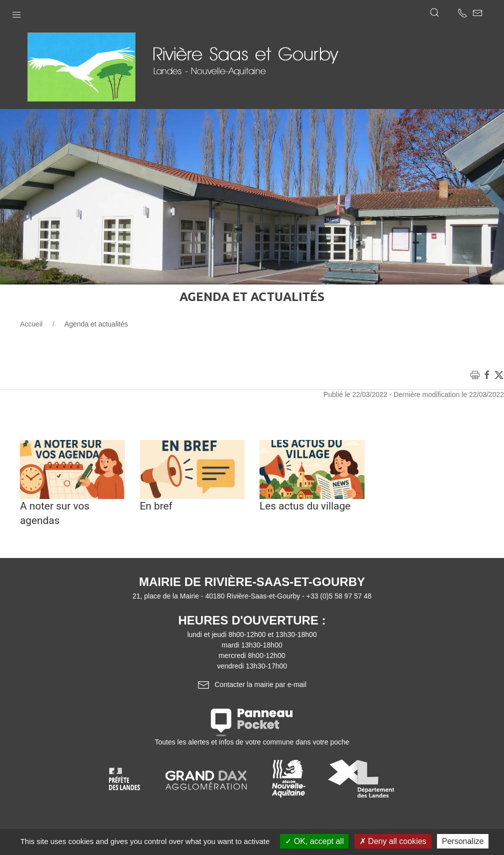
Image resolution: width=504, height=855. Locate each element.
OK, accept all (314, 841)
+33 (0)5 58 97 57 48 (339, 596)
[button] (16, 12)
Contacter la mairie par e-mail (252, 684)
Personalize (463, 841)
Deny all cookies (393, 841)
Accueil (31, 324)
